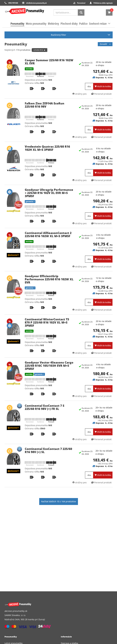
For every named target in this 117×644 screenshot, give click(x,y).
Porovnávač (81, 3)
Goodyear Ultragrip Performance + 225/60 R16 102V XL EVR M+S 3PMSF (49, 193)
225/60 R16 (39, 50)
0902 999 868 (13, 3)
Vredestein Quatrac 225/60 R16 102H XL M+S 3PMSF (47, 148)
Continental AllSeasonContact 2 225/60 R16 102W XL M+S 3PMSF (48, 235)
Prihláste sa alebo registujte (103, 3)
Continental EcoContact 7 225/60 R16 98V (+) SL (48, 450)
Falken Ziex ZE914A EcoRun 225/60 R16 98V (45, 105)
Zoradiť (105, 44)
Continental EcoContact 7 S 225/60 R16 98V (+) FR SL (45, 407)
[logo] (25, 11)
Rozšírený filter (58, 35)
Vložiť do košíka (103, 86)
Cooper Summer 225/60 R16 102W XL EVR (49, 62)
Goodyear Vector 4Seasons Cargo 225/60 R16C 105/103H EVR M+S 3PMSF (49, 366)
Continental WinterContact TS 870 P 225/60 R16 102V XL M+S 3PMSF (47, 322)
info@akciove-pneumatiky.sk (36, 3)
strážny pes (80, 94)
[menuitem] (17, 24)
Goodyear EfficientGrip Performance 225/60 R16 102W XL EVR (49, 279)
